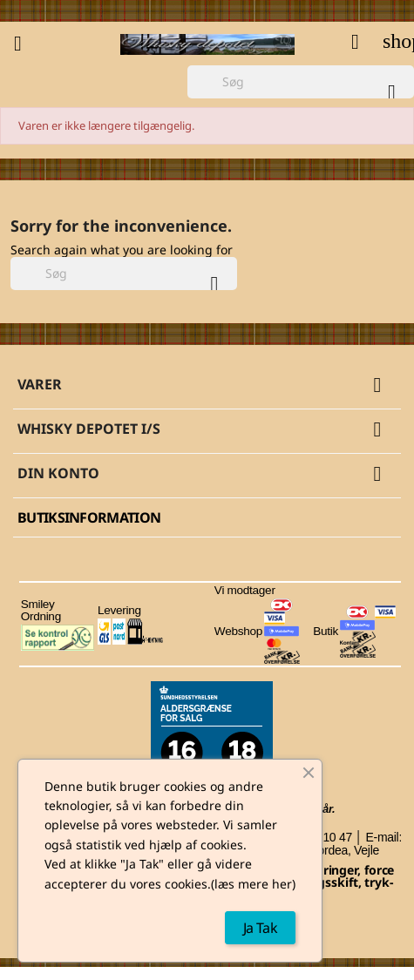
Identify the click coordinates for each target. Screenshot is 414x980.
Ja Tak (260, 928)
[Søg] (301, 82)
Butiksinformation (89, 517)
